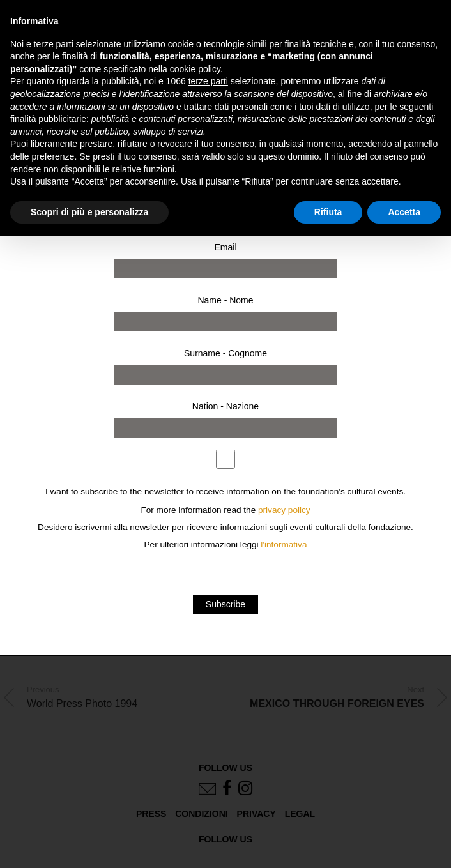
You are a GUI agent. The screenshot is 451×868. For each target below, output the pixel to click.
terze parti (208, 81)
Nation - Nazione (225, 406)
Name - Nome (225, 300)
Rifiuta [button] (328, 212)
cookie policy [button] (195, 69)
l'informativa (284, 544)
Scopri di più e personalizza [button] (89, 212)
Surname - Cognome (225, 353)
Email (225, 247)
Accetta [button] (404, 212)
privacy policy (284, 510)
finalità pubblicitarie (48, 119)
